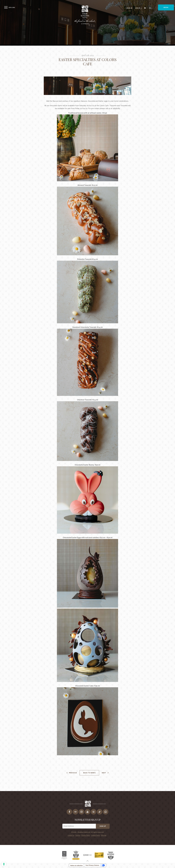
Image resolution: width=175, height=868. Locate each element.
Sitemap (104, 835)
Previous (73, 773)
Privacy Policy (86, 835)
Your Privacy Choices (92, 865)
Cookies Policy (96, 835)
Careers (78, 835)
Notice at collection (76, 866)
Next (104, 773)
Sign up (103, 826)
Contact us (70, 835)
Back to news (89, 773)
